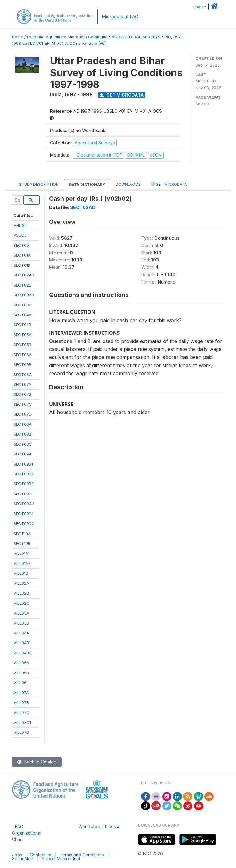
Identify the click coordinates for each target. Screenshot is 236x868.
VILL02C (22, 603)
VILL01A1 (22, 553)
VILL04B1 (22, 643)
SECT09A (23, 454)
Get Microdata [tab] (169, 184)
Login (198, 7)
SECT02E (22, 285)
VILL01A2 (22, 563)
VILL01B (21, 573)
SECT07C (23, 404)
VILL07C (22, 712)
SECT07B (22, 394)
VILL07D (21, 732)
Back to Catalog (37, 762)
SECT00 (21, 245)
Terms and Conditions (82, 855)
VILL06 (20, 683)
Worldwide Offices (97, 826)
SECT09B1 (23, 464)
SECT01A (22, 255)
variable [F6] (94, 43)
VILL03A (21, 613)
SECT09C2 (24, 504)
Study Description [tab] (39, 184)
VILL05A (21, 663)
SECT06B (22, 364)
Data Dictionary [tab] (87, 185)
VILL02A (21, 583)
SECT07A (22, 384)
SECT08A (23, 424)
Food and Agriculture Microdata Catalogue (67, 37)
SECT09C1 (24, 494)
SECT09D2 (24, 523)
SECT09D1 (23, 514)
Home (18, 37)
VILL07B (21, 702)
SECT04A (23, 315)
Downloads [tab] (128, 184)
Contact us (41, 855)
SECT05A (23, 335)
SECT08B (22, 434)
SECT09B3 (24, 484)
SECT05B (22, 345)
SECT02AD (24, 275)
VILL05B (21, 673)
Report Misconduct (61, 859)
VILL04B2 (22, 653)
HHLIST (20, 225)
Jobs (17, 855)
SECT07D (23, 414)
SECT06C (23, 375)
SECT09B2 (24, 474)
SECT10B (22, 543)
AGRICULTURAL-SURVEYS (136, 37)
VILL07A (21, 693)
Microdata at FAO (120, 17)
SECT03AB (24, 295)
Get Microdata (122, 95)
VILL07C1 (22, 722)
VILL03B (21, 623)
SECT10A (22, 534)
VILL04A (21, 633)
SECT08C (23, 444)
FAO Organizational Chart (27, 833)
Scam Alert (23, 859)
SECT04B (22, 325)
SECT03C (23, 305)
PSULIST (22, 235)
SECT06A (23, 355)
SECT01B (22, 265)
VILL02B (21, 593)
